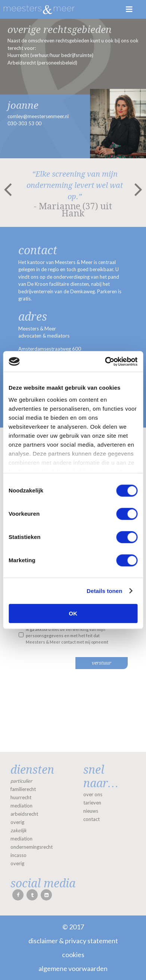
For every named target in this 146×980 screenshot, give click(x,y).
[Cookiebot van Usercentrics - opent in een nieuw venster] (105, 362)
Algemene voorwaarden (73, 968)
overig (17, 822)
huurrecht (21, 797)
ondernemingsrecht (32, 847)
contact (91, 819)
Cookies (73, 954)
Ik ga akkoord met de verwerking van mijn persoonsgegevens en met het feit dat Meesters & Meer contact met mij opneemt (67, 636)
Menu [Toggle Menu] (129, 9)
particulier (21, 781)
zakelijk (18, 830)
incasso (18, 855)
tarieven (92, 803)
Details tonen (104, 591)
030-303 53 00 (24, 123)
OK (73, 613)
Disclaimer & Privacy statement (73, 941)
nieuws (91, 811)
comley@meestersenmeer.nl (38, 116)
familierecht (23, 789)
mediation (21, 806)
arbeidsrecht (24, 814)
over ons (93, 794)
